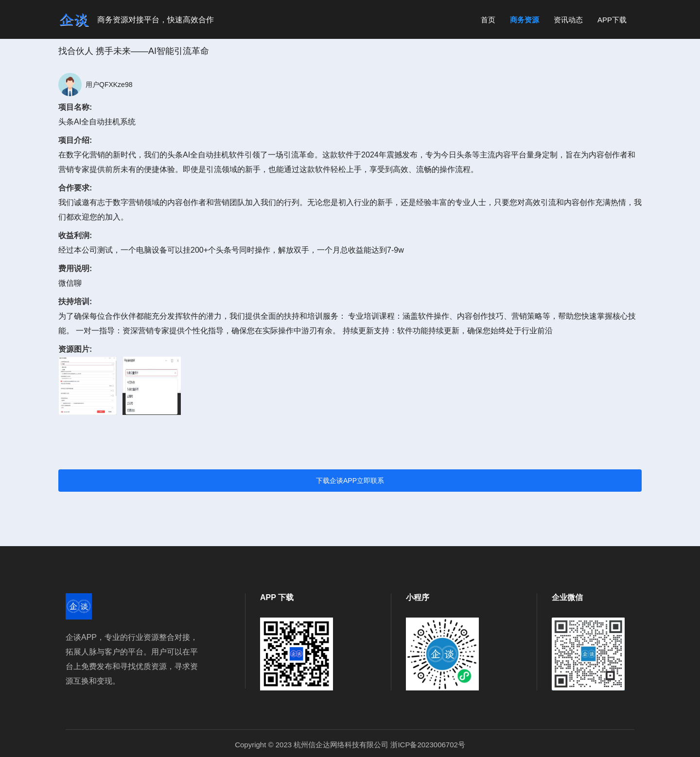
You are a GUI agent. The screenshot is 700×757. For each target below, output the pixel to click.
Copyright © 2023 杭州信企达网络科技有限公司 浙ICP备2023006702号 (350, 745)
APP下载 (612, 20)
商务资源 (525, 20)
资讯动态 (568, 20)
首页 (488, 20)
